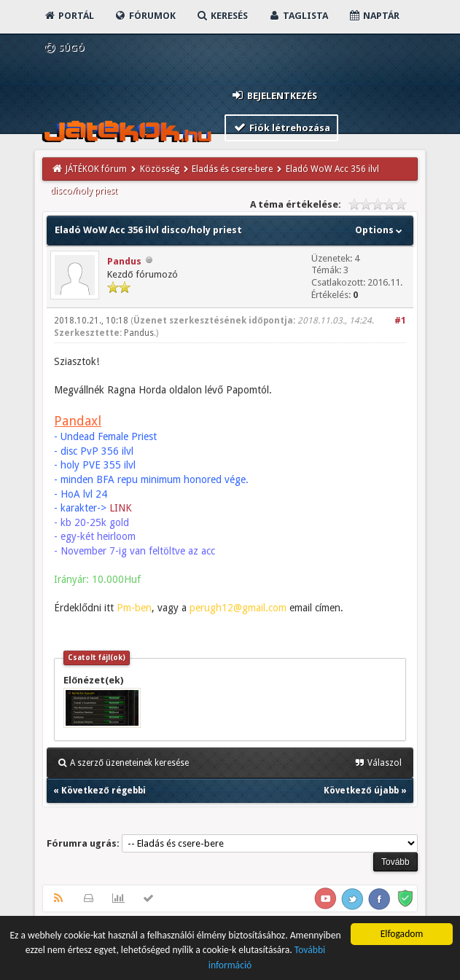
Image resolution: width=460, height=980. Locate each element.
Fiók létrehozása (282, 127)
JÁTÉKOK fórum (96, 169)
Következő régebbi (103, 791)
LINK (121, 508)
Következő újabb (361, 791)
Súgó (64, 48)
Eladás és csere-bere (232, 169)
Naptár (374, 16)
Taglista (298, 16)
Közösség (160, 169)
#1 (400, 321)
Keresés (222, 16)
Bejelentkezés (274, 95)
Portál (69, 16)
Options (380, 230)
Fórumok (145, 16)
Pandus (124, 261)
